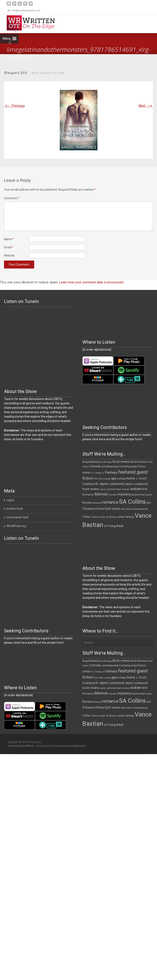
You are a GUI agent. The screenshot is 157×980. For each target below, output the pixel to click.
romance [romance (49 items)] (110, 502)
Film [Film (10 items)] (96, 479)
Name (9, 239)
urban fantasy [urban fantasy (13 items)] (126, 517)
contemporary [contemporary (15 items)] (110, 466)
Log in (10, 500)
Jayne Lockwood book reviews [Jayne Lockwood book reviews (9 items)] (115, 489)
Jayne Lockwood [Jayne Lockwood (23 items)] (111, 484)
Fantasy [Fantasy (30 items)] (111, 472)
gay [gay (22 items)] (114, 478)
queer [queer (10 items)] (149, 495)
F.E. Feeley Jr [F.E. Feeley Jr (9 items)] (98, 473)
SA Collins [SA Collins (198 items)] (132, 502)
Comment (12, 198)
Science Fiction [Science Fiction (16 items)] (94, 509)
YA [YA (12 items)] (105, 526)
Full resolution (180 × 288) (49, 73)
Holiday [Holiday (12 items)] (121, 479)
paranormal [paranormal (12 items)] (138, 495)
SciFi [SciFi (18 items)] (108, 509)
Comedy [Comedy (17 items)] (95, 466)
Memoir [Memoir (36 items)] (101, 494)
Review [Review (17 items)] (87, 503)
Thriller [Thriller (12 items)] (86, 517)
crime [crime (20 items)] (86, 473)
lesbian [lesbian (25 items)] (136, 489)
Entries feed (15, 509)
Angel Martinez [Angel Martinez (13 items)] (91, 462)
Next (146, 106)
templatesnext (77, 746)
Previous (14, 106)
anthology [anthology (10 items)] (106, 462)
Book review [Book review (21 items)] (121, 462)
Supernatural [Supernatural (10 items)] (141, 509)
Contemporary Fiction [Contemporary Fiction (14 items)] (132, 466)
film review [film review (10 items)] (105, 479)
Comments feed (17, 517)
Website (9, 255)
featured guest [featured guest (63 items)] (133, 472)
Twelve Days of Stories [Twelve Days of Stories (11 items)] (104, 517)
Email (9, 247)
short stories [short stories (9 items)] (127, 509)
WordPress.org (16, 526)
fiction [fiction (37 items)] (88, 478)
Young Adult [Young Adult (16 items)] (115, 526)
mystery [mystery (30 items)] (124, 494)
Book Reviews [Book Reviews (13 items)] (139, 462)
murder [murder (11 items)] (113, 495)
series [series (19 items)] (116, 509)
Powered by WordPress (21, 746)
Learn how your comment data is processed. (91, 282)
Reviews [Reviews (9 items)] (97, 503)
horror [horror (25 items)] (131, 478)
